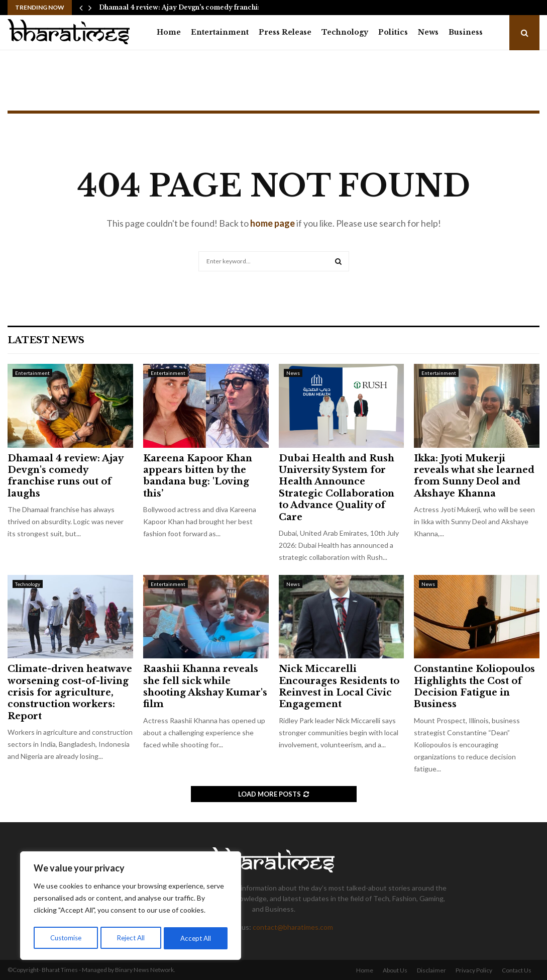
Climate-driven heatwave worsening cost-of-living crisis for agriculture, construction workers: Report (70, 693)
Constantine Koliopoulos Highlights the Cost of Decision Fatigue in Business (474, 687)
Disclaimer (431, 970)
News (428, 32)
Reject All (132, 938)
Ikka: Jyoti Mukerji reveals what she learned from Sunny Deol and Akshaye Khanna (474, 476)
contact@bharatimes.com (293, 927)
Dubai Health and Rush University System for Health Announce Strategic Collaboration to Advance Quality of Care (337, 488)
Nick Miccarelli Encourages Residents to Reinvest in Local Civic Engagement (339, 687)
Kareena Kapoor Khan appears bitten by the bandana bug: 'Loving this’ (198, 476)
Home (169, 32)
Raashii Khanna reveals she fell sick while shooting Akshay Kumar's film (205, 687)
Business (466, 32)
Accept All (197, 938)
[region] (131, 907)
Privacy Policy (474, 970)
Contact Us (517, 970)
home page (272, 223)
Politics (393, 32)
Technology (345, 32)
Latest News (46, 340)
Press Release (285, 32)
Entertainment (220, 32)
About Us (395, 970)
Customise (66, 938)
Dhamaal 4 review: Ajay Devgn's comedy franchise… (184, 7)
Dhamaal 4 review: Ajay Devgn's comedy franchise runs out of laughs (65, 476)
